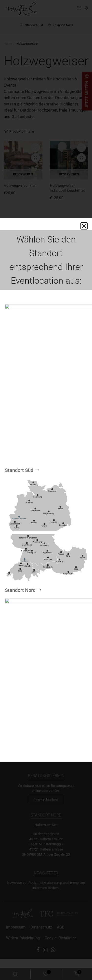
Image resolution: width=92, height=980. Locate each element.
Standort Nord (20, 445)
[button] (84, 226)
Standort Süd (19, 616)
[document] (46, 490)
